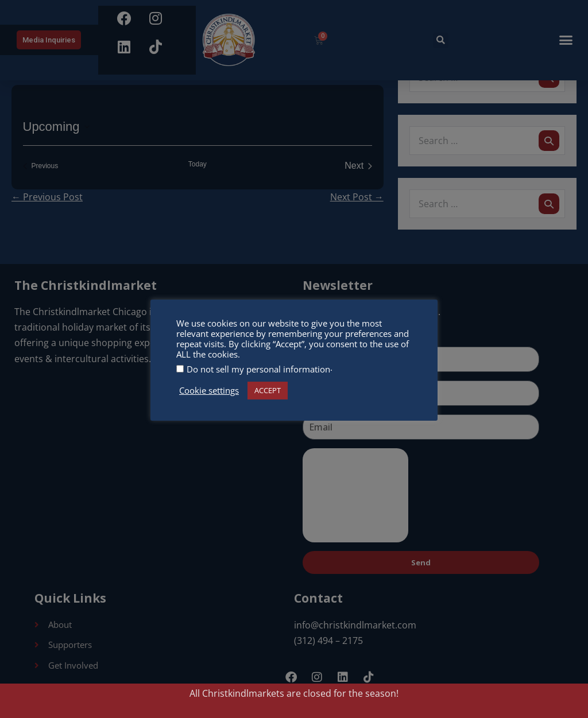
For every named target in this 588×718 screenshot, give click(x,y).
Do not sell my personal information (258, 369)
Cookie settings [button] (209, 390)
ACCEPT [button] (268, 390)
